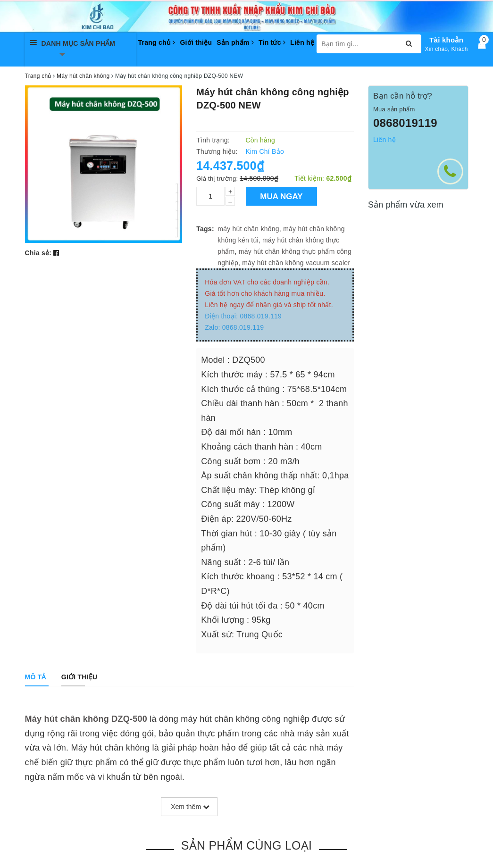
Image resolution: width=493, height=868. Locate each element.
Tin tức (272, 42)
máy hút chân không (248, 229)
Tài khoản (446, 40)
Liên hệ (302, 42)
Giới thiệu (196, 42)
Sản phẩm (235, 42)
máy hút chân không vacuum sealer (296, 263)
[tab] (36, 677)
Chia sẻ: (38, 253)
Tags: (205, 229)
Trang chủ (157, 42)
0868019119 (405, 123)
